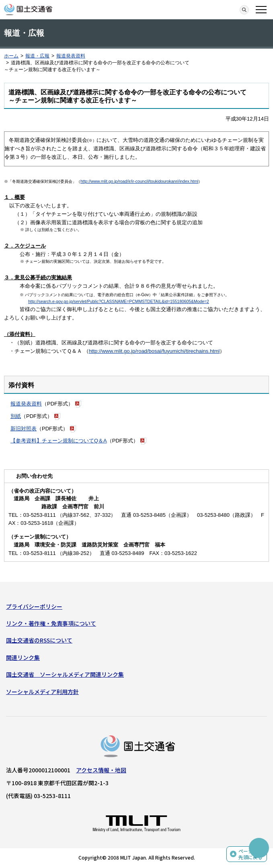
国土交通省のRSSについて (39, 640)
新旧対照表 (24, 429)
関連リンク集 (23, 657)
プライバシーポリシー (34, 606)
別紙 (16, 416)
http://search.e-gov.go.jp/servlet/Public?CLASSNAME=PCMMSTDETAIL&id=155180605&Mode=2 (119, 302)
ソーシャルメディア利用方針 (42, 692)
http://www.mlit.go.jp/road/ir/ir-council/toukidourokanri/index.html (139, 181)
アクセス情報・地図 (101, 770)
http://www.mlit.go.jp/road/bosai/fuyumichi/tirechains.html (154, 351)
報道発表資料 (71, 56)
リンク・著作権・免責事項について (51, 623)
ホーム (11, 56)
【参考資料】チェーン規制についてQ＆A (59, 441)
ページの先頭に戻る (250, 854)
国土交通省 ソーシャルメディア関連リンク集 (65, 674)
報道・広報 (37, 56)
